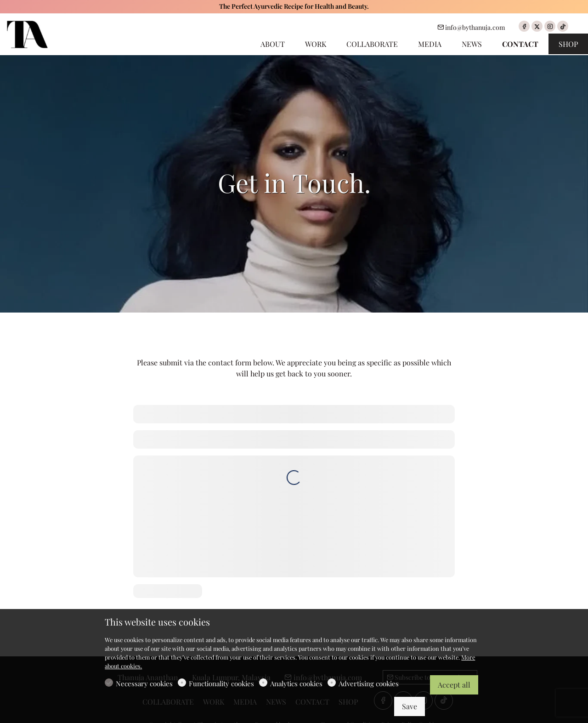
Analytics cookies (296, 683)
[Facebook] (524, 26)
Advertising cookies (369, 683)
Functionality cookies (221, 683)
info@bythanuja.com (471, 27)
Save (410, 706)
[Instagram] (550, 26)
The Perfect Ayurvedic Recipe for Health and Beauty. (294, 6)
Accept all (454, 685)
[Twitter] (537, 26)
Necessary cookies (144, 683)
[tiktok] (563, 26)
